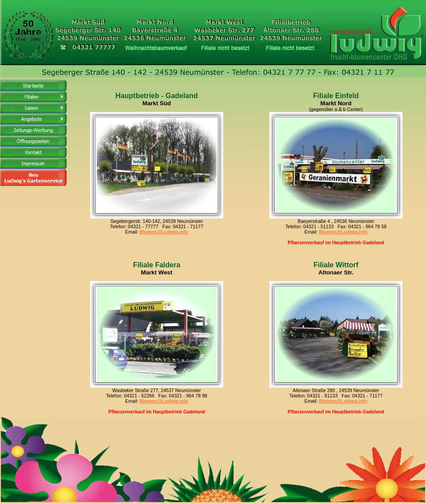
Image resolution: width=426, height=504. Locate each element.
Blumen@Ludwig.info (164, 232)
